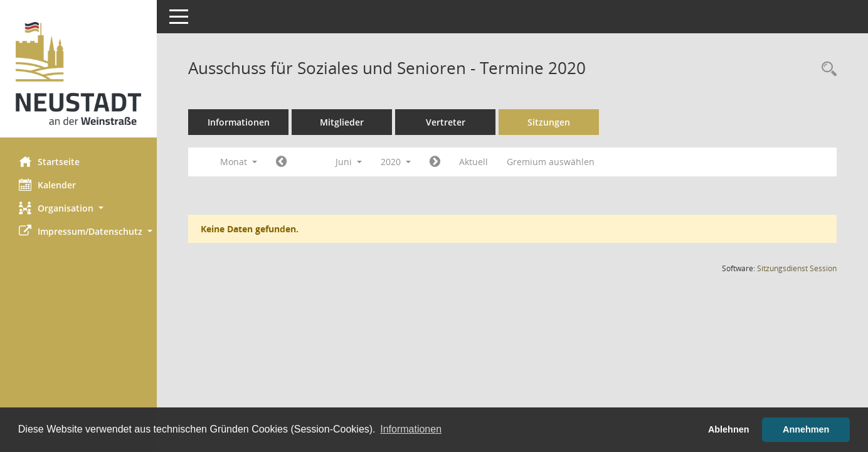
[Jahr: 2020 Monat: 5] (281, 162)
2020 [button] (396, 162)
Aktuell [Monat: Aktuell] (474, 162)
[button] (78, 208)
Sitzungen (549, 122)
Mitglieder (342, 122)
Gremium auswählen (551, 162)
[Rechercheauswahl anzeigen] (826, 69)
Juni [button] (349, 162)
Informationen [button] (411, 429)
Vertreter (446, 122)
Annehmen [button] (806, 429)
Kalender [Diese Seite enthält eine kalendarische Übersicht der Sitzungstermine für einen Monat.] (47, 185)
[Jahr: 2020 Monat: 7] (435, 162)
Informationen (239, 122)
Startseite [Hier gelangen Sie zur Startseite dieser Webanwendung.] (49, 161)
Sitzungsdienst (797, 268)
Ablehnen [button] (729, 429)
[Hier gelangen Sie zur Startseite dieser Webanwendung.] (78, 73)
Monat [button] (239, 162)
